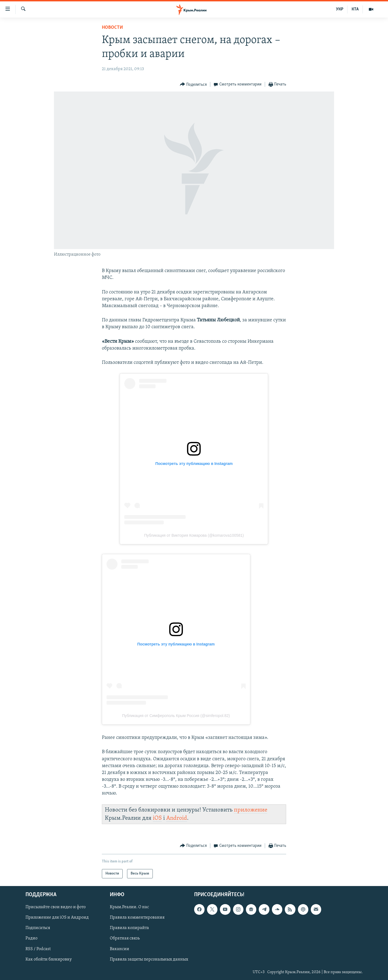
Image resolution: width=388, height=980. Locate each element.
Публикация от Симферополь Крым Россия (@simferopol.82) (176, 716)
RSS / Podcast (38, 949)
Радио (31, 939)
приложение (251, 810)
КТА (355, 9)
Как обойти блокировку (49, 959)
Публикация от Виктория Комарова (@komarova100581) (194, 535)
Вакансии (120, 949)
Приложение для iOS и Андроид (57, 918)
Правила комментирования (137, 918)
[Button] (193, 85)
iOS (157, 818)
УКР (340, 9)
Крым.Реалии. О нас (129, 907)
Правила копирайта (129, 928)
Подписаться (38, 928)
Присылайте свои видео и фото (56, 907)
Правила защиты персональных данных (149, 959)
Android (177, 818)
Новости (112, 28)
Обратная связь (125, 939)
